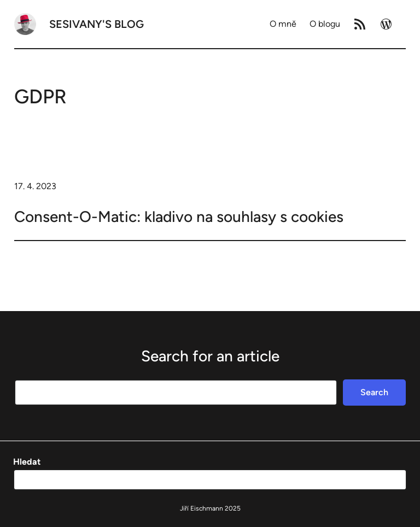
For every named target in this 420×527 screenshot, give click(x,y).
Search (374, 392)
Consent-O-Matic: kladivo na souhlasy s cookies (179, 216)
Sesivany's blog (97, 24)
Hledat (27, 462)
